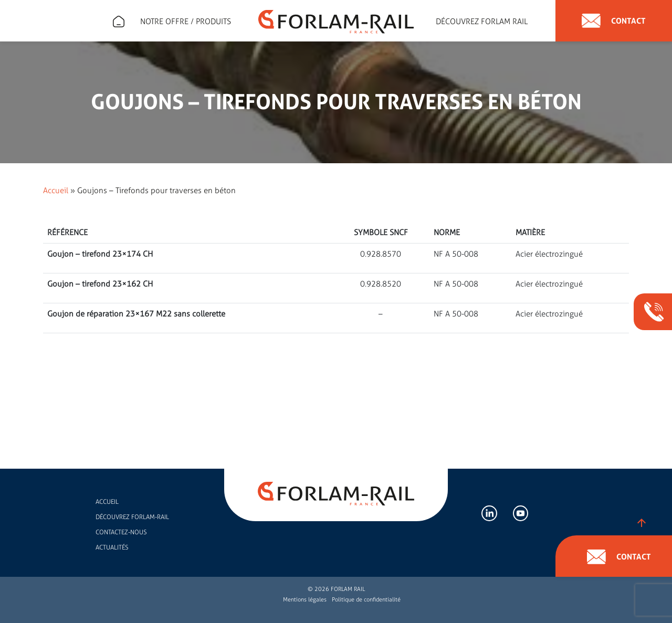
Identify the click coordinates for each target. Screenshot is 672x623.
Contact (614, 21)
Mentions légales (305, 600)
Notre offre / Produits (186, 22)
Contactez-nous (121, 532)
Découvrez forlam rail (482, 22)
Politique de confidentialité (366, 600)
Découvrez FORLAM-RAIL (132, 517)
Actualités (112, 547)
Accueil (56, 191)
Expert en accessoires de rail (119, 22)
